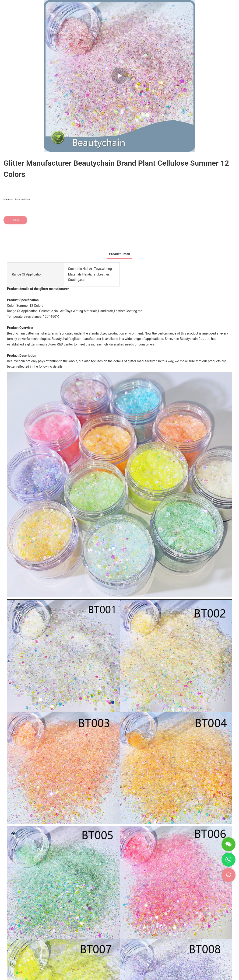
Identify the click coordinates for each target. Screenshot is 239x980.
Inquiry (15, 220)
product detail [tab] (119, 254)
